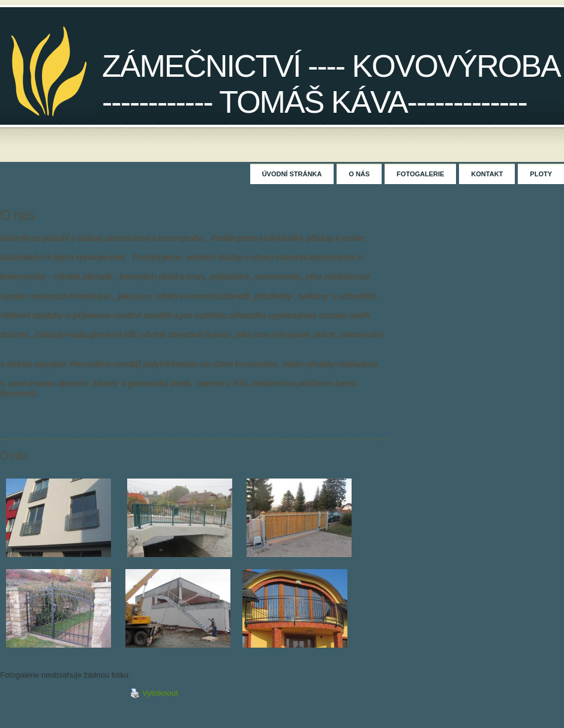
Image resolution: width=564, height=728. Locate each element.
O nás (359, 174)
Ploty (541, 174)
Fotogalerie (420, 174)
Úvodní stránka (292, 174)
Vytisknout (154, 693)
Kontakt (487, 174)
